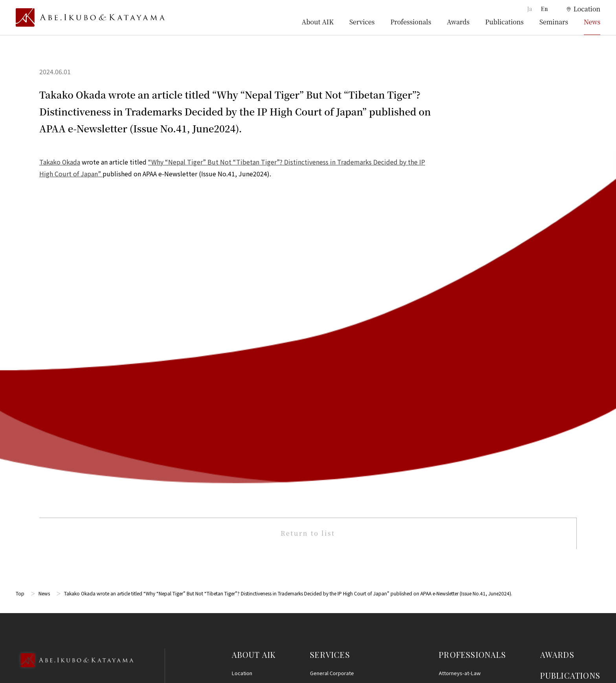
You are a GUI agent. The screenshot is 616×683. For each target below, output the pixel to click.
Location (242, 334)
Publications (504, 22)
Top (20, 255)
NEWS (552, 379)
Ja (530, 9)
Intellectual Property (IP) (338, 376)
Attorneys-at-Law (460, 334)
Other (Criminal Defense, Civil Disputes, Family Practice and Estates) (356, 634)
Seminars (554, 22)
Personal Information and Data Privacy (355, 560)
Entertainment (327, 588)
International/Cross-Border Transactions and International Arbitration (357, 451)
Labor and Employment (337, 547)
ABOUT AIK (254, 316)
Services (362, 22)
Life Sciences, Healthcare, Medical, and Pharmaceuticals (351, 408)
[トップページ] (90, 18)
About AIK (318, 22)
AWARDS (557, 316)
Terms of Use (558, 440)
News (592, 22)
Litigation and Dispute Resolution (349, 349)
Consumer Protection (335, 533)
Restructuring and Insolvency (344, 362)
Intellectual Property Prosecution (349, 390)
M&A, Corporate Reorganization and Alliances (347, 429)
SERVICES (330, 316)
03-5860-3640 (47, 359)
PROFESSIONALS (472, 316)
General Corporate (332, 334)
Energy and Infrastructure (340, 616)
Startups (320, 602)
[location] (579, 9)
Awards (458, 22)
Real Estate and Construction (344, 505)
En (544, 9)
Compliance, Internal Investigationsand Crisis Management (351, 473)
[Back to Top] (74, 332)
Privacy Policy (558, 469)
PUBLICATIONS (570, 337)
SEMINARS (561, 358)
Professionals (411, 22)
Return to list (308, 195)
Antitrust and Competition (340, 519)
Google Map (55, 401)
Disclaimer (554, 454)
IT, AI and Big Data (330, 574)
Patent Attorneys (459, 349)
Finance (319, 491)
